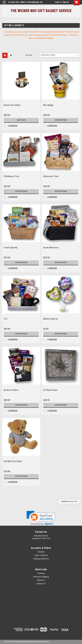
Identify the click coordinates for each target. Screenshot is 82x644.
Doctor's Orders (11, 390)
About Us (41, 580)
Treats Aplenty (11, 248)
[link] (41, 518)
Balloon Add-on (51, 319)
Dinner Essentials (12, 105)
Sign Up (65, 2)
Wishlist (41, 552)
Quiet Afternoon (51, 248)
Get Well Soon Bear (13, 461)
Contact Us (41, 584)
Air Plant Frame (50, 390)
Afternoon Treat (51, 176)
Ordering (41, 573)
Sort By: (29, 55)
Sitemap (45, 642)
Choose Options (61, 120)
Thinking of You (11, 176)
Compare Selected (69, 502)
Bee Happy (48, 105)
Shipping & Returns (41, 559)
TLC (6, 319)
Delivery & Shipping (41, 577)
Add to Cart (21, 120)
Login (57, 2)
